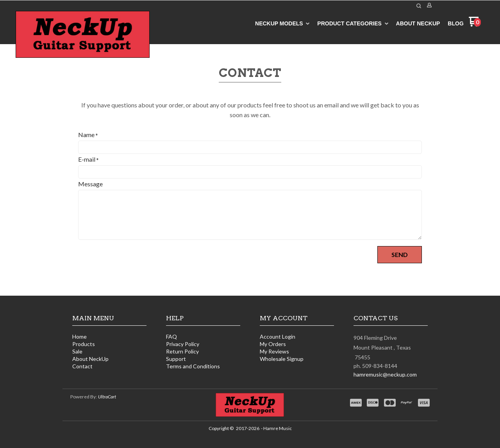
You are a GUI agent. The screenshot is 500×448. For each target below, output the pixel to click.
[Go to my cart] (475, 24)
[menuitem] (282, 24)
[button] (419, 6)
